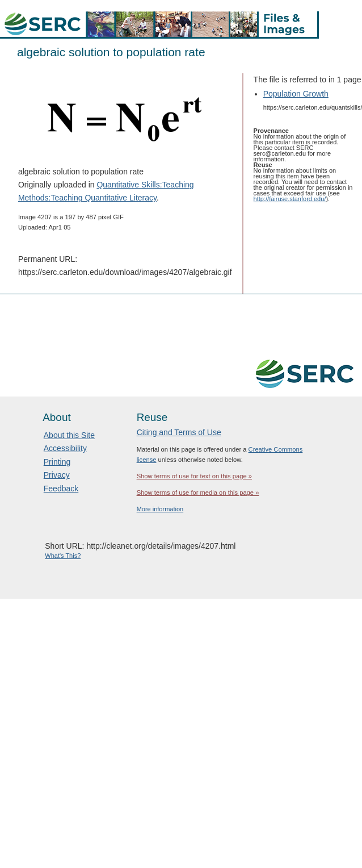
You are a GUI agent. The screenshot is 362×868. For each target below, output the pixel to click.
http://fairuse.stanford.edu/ (290, 199)
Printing (57, 462)
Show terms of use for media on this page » (198, 493)
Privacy (57, 475)
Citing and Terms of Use (179, 432)
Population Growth (296, 94)
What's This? (63, 556)
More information (160, 509)
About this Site (69, 435)
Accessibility (65, 448)
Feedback (61, 489)
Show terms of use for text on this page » (194, 476)
